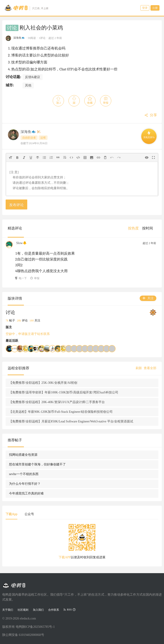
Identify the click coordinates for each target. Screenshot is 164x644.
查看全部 (150, 368)
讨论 (12, 28)
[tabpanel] (82, 543)
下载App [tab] (11, 514)
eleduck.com (28, 618)
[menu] (142, 228)
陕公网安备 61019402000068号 (23, 635)
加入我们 (38, 610)
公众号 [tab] (29, 514)
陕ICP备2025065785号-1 (38, 627)
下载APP (65, 557)
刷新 (139, 368)
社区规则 (23, 610)
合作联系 (54, 610)
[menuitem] (133, 228)
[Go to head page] (26, 8)
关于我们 (8, 610)
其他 (28, 85)
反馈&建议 (33, 77)
